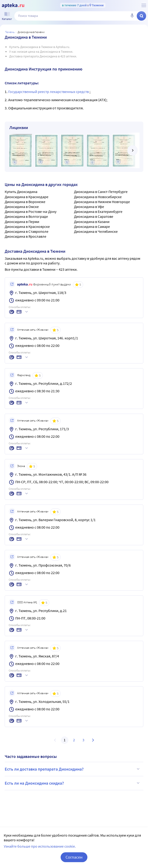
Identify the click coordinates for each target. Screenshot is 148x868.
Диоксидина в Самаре (92, 226)
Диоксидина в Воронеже (25, 202)
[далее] (132, 150)
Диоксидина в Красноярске (27, 226)
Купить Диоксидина (21, 192)
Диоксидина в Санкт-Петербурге (101, 192)
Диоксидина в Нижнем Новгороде (102, 202)
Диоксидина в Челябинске (96, 231)
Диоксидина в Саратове (94, 216)
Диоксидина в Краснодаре (27, 197)
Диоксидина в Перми (22, 222)
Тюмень (10, 32)
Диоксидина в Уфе (89, 207)
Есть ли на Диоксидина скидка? (73, 783)
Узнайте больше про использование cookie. (40, 851)
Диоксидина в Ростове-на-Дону (31, 211)
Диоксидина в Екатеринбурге (98, 211)
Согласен (74, 862)
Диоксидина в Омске (22, 207)
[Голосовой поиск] (132, 16)
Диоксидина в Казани (92, 222)
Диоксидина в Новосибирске (98, 197)
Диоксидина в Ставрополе (27, 231)
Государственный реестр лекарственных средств (49, 92)
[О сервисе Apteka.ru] (144, 5)
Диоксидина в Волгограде (26, 216)
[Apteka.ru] (13, 6)
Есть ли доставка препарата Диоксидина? (73, 769)
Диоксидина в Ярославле (25, 236)
